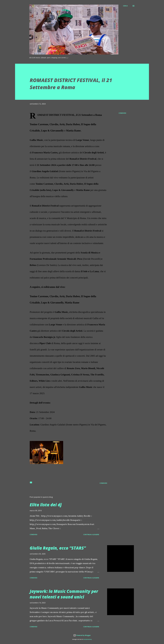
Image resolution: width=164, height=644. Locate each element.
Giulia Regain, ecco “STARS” (58, 548)
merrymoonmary (88, 639)
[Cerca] (125, 6)
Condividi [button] (122, 113)
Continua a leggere (91, 534)
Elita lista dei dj (46, 505)
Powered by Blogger (82, 635)
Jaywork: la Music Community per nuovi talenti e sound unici (64, 594)
